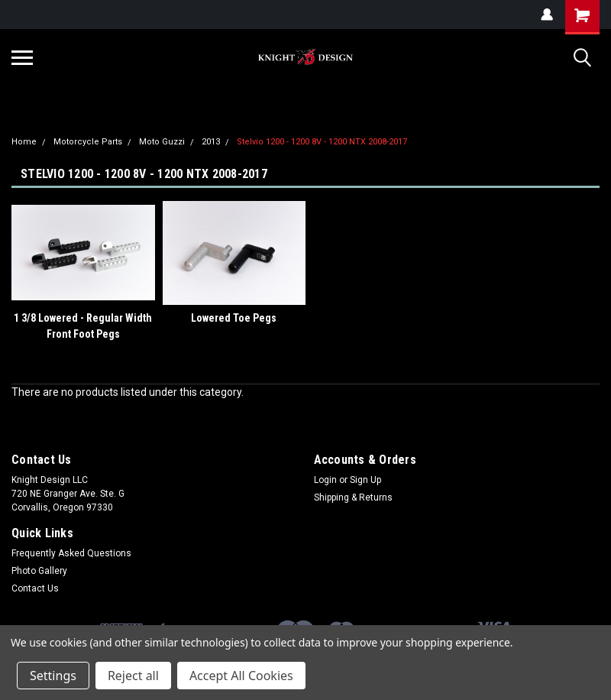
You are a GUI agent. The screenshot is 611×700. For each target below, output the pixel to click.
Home (24, 142)
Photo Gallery (39, 571)
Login (325, 480)
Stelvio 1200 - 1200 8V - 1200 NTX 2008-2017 (322, 142)
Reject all (133, 676)
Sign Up (365, 480)
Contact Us (35, 588)
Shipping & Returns (353, 497)
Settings (53, 676)
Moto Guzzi (162, 142)
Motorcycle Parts (88, 142)
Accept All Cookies (241, 676)
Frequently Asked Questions (71, 553)
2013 (211, 142)
